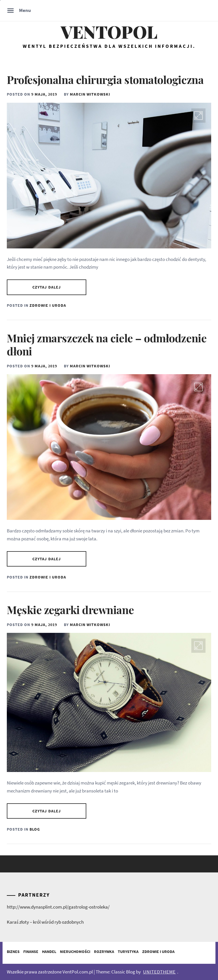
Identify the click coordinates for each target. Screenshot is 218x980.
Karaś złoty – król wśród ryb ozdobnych (45, 922)
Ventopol (109, 32)
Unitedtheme (159, 972)
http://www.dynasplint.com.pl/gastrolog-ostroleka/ (58, 907)
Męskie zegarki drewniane (70, 610)
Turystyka (128, 952)
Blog (35, 829)
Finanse (31, 952)
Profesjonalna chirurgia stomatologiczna (105, 80)
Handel (49, 952)
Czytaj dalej (47, 287)
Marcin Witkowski (90, 94)
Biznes (13, 952)
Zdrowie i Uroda (48, 305)
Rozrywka (104, 952)
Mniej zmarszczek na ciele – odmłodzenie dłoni (107, 344)
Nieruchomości (75, 952)
